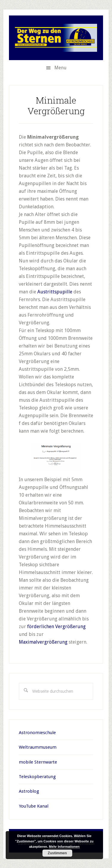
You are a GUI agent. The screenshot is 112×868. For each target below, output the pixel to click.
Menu (60, 68)
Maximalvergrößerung (43, 642)
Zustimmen (57, 853)
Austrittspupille (55, 292)
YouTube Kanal (34, 806)
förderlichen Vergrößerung (56, 627)
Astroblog (29, 791)
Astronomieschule (37, 733)
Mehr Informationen (64, 847)
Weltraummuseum (38, 747)
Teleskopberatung (37, 777)
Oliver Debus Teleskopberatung (56, 38)
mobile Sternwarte (38, 762)
